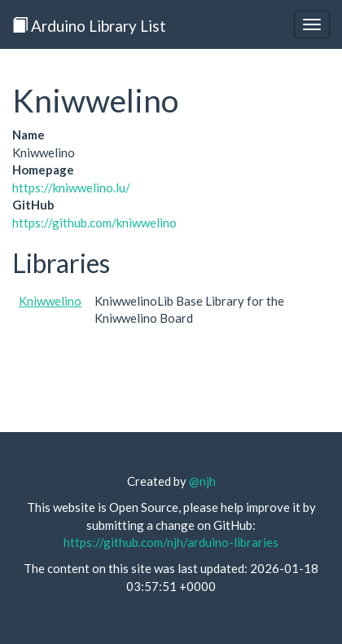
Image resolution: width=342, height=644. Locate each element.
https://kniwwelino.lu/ (71, 187)
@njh (202, 481)
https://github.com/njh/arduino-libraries (171, 542)
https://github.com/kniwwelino (94, 223)
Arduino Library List (89, 26)
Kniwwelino (50, 301)
